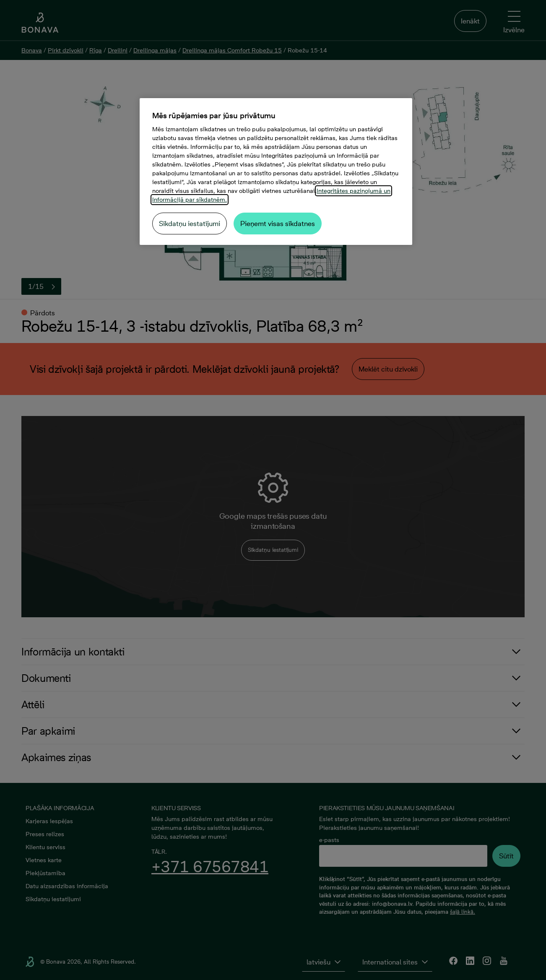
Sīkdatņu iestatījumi (190, 224)
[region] (276, 172)
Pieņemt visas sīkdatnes (278, 224)
